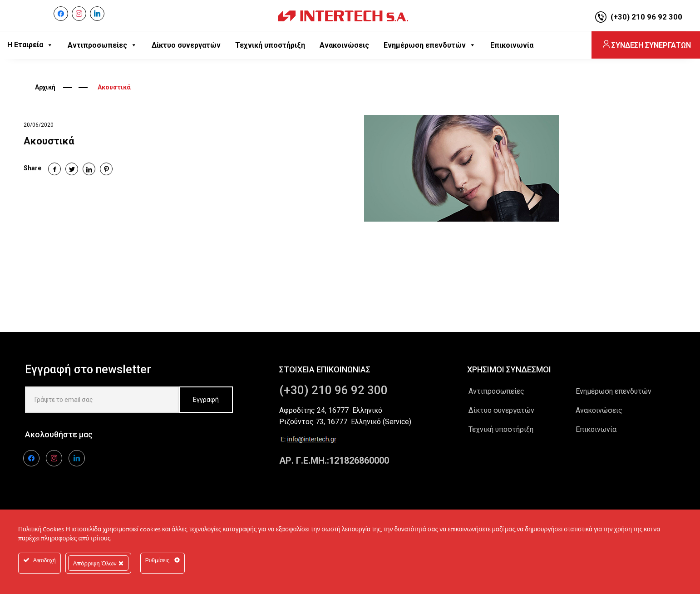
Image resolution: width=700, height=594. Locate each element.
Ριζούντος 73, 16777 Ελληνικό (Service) (345, 422)
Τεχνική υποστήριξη (501, 429)
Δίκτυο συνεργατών (501, 410)
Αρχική (45, 87)
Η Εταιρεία (30, 45)
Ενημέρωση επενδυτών (614, 391)
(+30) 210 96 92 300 (646, 17)
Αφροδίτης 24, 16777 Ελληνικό (331, 410)
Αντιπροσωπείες (496, 391)
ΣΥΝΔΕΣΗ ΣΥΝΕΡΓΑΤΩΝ (646, 45)
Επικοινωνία (596, 429)
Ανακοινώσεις (599, 410)
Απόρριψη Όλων (98, 563)
